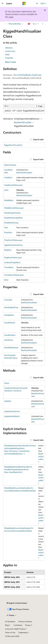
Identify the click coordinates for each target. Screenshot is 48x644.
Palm (6, 228)
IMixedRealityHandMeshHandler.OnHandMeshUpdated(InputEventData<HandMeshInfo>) (18, 469)
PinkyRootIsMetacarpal (13, 240)
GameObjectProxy (11, 307)
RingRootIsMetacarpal (13, 257)
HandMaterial (10, 323)
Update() (8, 401)
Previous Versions (25, 621)
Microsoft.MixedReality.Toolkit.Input (15, 24)
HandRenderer (10, 335)
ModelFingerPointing (12, 213)
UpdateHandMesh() (12, 416)
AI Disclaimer (10, 621)
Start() (7, 383)
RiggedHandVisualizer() (13, 145)
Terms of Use (10, 632)
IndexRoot (8, 177)
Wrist (6, 280)
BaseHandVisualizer (23, 122)
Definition (9, 48)
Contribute (18, 625)
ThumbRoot (9, 267)
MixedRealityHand (11, 348)
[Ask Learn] (29, 24)
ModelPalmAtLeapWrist (13, 218)
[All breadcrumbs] (5, 24)
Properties (9, 58)
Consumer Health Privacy (15, 629)
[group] (24, 111)
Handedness (9, 315)
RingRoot (8, 250)
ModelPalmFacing (11, 223)
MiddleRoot (9, 200)
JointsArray (9, 340)
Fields (7, 54)
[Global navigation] (3, 3)
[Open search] (37, 3)
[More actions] (43, 24)
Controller (8, 300)
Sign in (43, 3)
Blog (7, 625)
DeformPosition (10, 165)
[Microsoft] (24, 3)
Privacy (28, 625)
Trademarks (23, 632)
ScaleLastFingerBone (12, 262)
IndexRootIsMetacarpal (13, 185)
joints (6, 190)
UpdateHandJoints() (12, 411)
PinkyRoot (8, 232)
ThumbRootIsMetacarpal (14, 275)
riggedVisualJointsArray (13, 245)
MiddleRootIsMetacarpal (14, 208)
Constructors (10, 51)
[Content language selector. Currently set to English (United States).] (17, 603)
